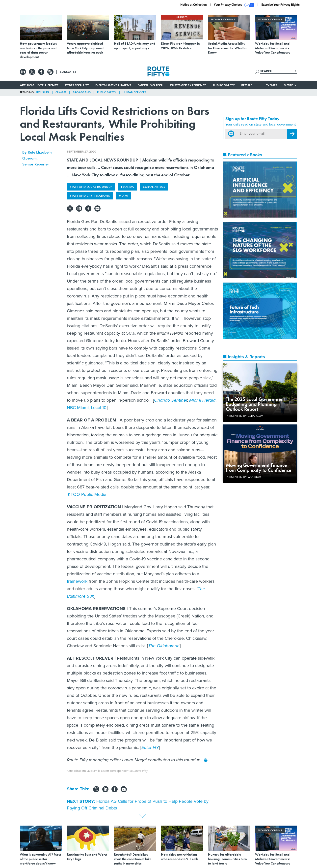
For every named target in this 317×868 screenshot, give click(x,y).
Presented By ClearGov (244, 416)
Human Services (134, 92)
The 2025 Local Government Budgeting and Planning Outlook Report (255, 404)
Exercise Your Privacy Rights (281, 5)
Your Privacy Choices (234, 5)
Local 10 (99, 408)
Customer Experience (188, 85)
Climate (61, 92)
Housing (42, 92)
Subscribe (68, 72)
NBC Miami (78, 408)
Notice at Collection (193, 5)
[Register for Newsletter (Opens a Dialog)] (292, 134)
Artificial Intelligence (39, 85)
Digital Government (113, 85)
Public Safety (224, 85)
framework (77, 581)
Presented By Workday (244, 477)
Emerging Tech (150, 85)
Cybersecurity (77, 85)
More (290, 85)
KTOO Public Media (87, 494)
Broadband (82, 92)
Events (271, 85)
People (247, 85)
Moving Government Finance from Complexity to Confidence (259, 468)
